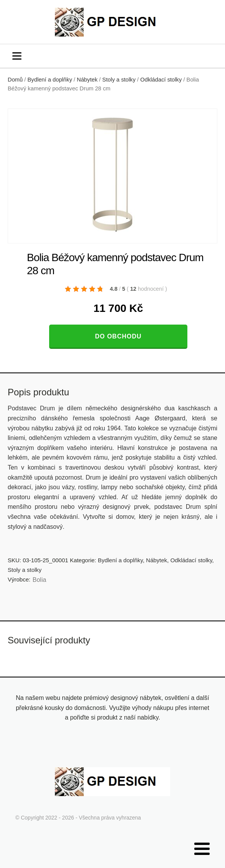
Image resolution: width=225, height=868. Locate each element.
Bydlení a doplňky (50, 80)
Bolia (40, 580)
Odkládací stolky (161, 80)
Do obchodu (118, 336)
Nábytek (87, 80)
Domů (15, 80)
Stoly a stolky (119, 80)
